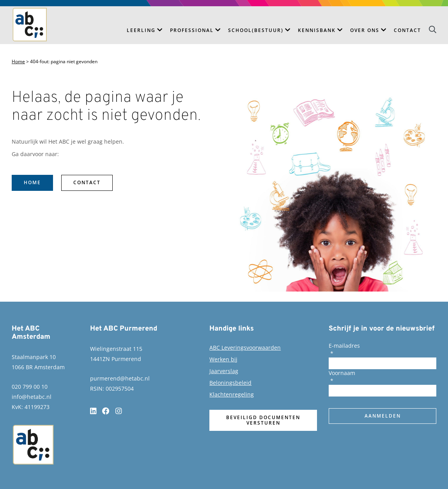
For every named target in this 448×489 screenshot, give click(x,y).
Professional (192, 30)
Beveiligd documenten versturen (263, 420)
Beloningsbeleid (230, 383)
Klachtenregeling (232, 394)
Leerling (141, 30)
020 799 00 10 (30, 387)
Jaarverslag (224, 371)
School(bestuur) (256, 30)
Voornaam (342, 373)
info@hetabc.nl (32, 397)
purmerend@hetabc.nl (120, 378)
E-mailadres (344, 346)
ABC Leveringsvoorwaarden (245, 348)
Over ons (365, 30)
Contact (407, 30)
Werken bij (223, 359)
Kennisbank (317, 30)
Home (18, 62)
